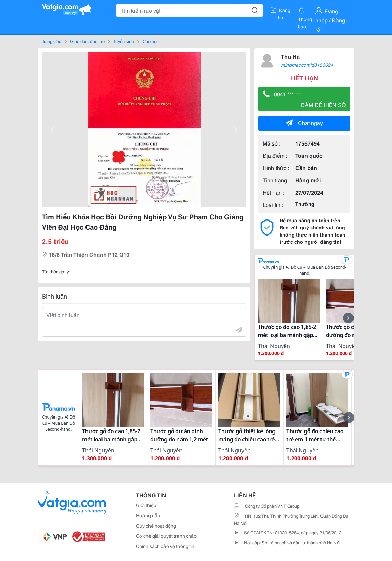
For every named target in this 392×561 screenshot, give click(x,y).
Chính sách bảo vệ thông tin (165, 546)
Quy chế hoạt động (156, 526)
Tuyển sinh (124, 41)
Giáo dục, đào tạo (87, 41)
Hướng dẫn (148, 515)
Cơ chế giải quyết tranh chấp (166, 536)
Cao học (151, 41)
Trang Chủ (52, 41)
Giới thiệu (146, 505)
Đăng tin (281, 11)
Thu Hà (290, 56)
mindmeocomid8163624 (307, 65)
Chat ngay (304, 123)
